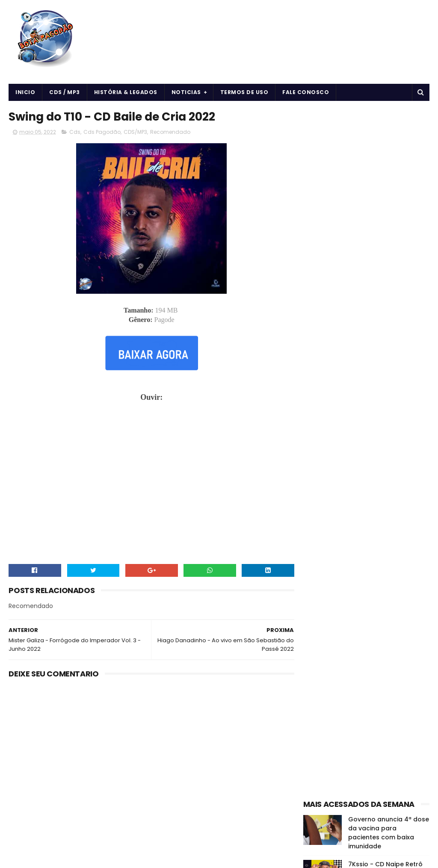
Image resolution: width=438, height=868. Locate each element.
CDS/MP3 (135, 132)
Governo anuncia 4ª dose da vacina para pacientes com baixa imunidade (389, 258)
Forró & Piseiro (349, 495)
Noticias (186, 92)
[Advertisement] (366, 161)
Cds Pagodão (102, 132)
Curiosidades (393, 480)
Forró (314, 495)
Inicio (25, 92)
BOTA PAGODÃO (81, 857)
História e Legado (330, 510)
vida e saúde (384, 525)
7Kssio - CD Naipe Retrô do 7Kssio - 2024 (385, 294)
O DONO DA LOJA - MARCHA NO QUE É (377, 411)
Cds (75, 132)
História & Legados (126, 92)
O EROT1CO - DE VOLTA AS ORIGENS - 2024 (388, 333)
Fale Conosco (306, 92)
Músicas (374, 510)
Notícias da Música (332, 525)
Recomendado (170, 132)
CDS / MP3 (65, 92)
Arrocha (318, 465)
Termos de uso (244, 92)
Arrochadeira (355, 465)
